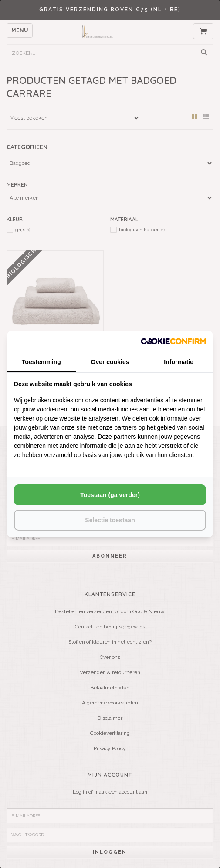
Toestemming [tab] (41, 362)
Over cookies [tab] (110, 362)
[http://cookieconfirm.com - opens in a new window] (173, 341)
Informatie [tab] (179, 362)
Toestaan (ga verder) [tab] (110, 495)
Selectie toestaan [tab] (110, 520)
